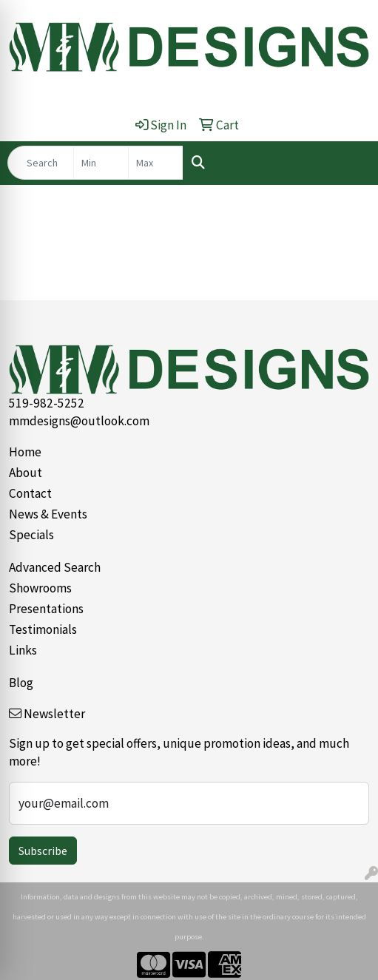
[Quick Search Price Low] (101, 163)
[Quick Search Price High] (156, 163)
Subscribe (43, 851)
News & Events (48, 514)
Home (25, 452)
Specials (31, 535)
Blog (21, 683)
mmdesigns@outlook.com (79, 421)
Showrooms (40, 588)
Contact (30, 493)
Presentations (46, 609)
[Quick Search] (41, 163)
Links (23, 650)
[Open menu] (348, 163)
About (26, 473)
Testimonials (43, 629)
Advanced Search (55, 567)
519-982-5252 (47, 403)
